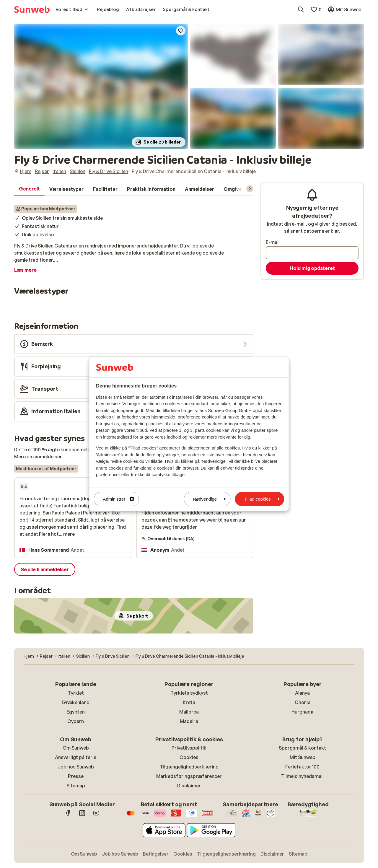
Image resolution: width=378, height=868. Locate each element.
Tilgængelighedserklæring (189, 767)
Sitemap (76, 786)
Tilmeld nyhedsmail (302, 776)
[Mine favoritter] (316, 9)
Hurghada (302, 712)
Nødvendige (209, 499)
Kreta (189, 702)
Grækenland (76, 702)
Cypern (76, 721)
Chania (303, 702)
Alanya (302, 693)
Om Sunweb (76, 748)
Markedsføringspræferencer (189, 776)
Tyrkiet (76, 693)
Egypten (76, 712)
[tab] (29, 189)
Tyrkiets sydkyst (189, 693)
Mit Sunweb (303, 757)
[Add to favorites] (181, 31)
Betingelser (156, 854)
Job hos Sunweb (76, 767)
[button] (101, 86)
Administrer (119, 499)
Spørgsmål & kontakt (302, 748)
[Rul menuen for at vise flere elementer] (250, 189)
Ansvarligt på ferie (76, 757)
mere (69, 534)
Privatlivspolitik (189, 748)
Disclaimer (189, 786)
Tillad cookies (262, 499)
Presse (76, 776)
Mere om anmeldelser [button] (38, 457)
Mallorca (189, 712)
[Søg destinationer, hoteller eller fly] (301, 9)
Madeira (189, 721)
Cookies (189, 757)
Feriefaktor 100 (302, 767)
